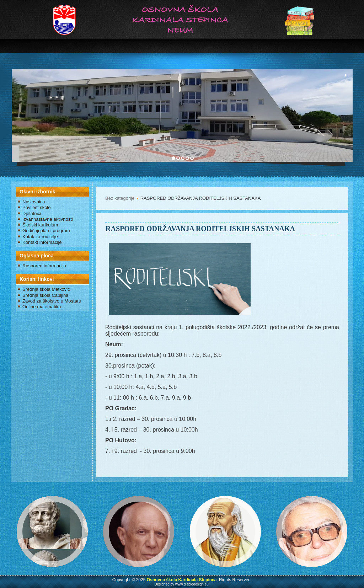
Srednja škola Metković (46, 289)
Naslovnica (34, 202)
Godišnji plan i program (46, 231)
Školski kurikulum (40, 225)
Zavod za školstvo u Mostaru (52, 301)
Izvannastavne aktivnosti (48, 219)
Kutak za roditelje (40, 237)
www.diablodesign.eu (192, 584)
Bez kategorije (120, 198)
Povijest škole (36, 207)
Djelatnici (32, 213)
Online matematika (42, 307)
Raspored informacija (44, 266)
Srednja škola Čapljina (45, 295)
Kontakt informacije (42, 242)
